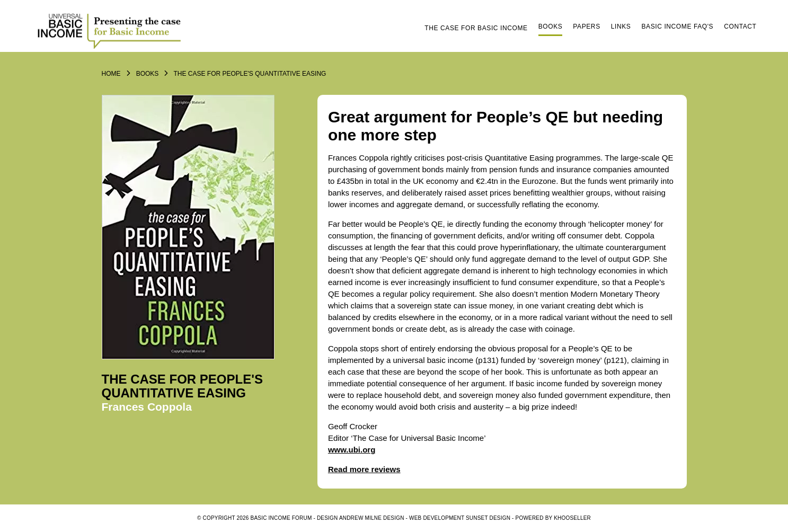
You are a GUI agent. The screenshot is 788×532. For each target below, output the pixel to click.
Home (111, 74)
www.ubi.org (352, 450)
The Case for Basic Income (476, 28)
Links (621, 26)
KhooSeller (572, 518)
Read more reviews (364, 469)
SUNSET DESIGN (488, 518)
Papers (586, 26)
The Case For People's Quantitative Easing (250, 74)
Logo (111, 30)
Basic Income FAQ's (677, 26)
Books (551, 26)
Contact (740, 26)
